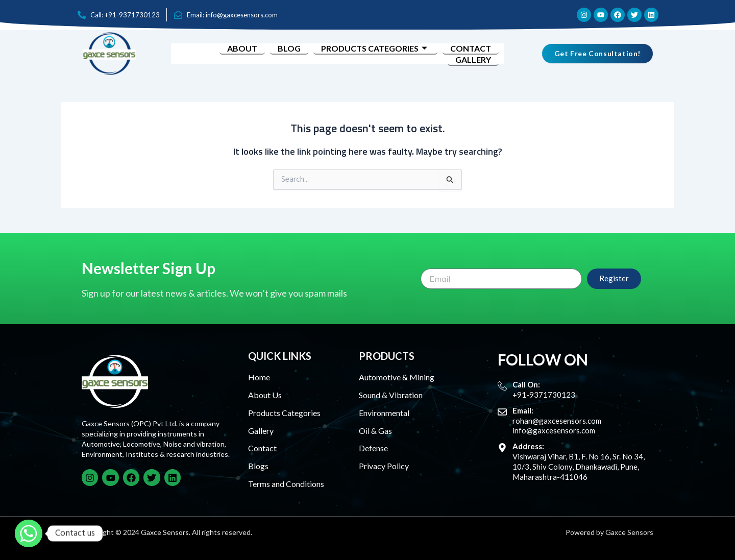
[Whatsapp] (29, 533)
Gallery (473, 59)
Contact (471, 48)
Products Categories (375, 48)
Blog (289, 48)
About (242, 48)
